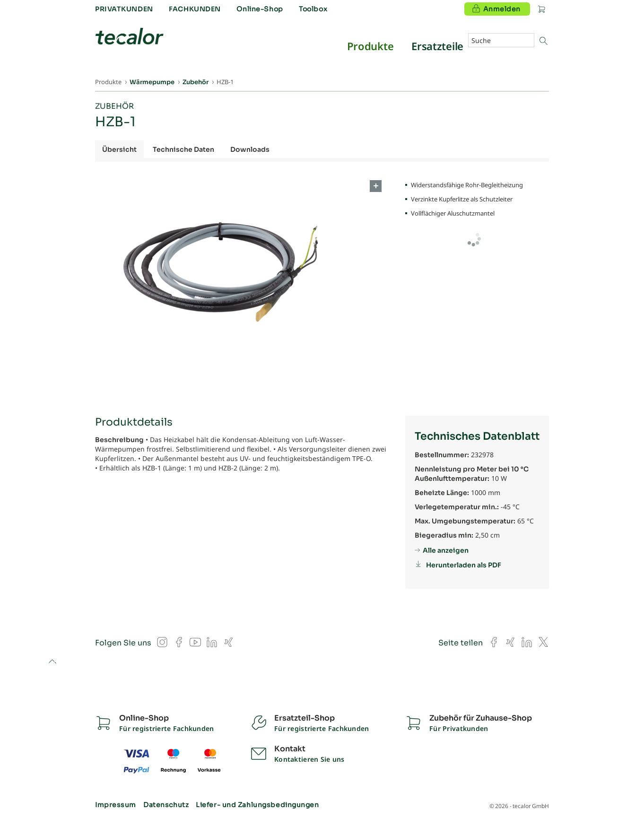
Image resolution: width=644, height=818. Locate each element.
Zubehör (114, 106)
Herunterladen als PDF (464, 565)
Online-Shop (260, 9)
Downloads (250, 149)
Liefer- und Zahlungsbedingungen (257, 805)
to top (52, 662)
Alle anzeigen (446, 550)
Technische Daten (183, 149)
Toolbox (313, 9)
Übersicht (119, 149)
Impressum (116, 805)
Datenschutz (166, 805)
